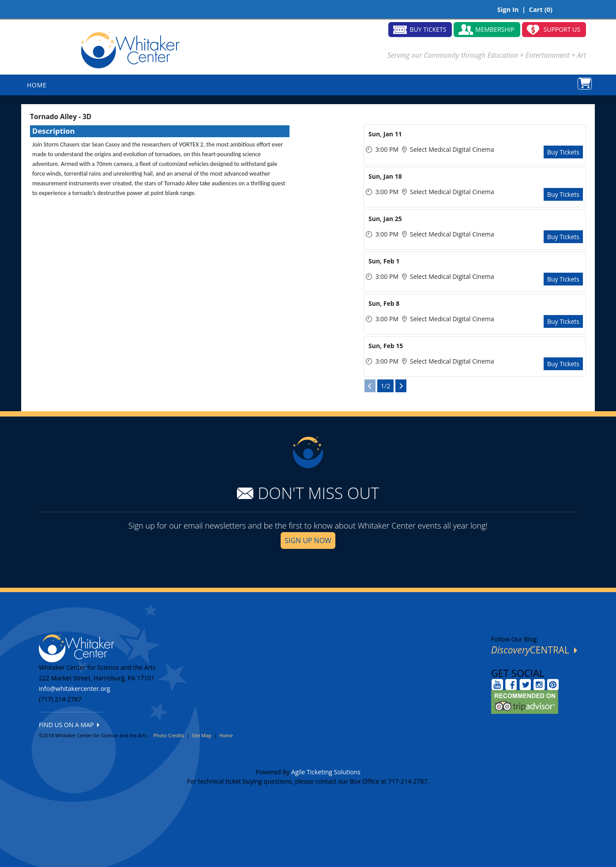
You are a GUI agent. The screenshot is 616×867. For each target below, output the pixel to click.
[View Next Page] (401, 386)
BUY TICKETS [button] (428, 29)
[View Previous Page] (370, 386)
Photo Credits (169, 735)
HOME (37, 85)
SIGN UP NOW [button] (308, 540)
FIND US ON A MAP (69, 725)
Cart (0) (541, 9)
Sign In (508, 9)
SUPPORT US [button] (562, 29)
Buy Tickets (563, 152)
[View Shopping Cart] (585, 84)
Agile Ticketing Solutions (326, 772)
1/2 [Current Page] (385, 386)
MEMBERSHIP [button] (495, 29)
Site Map (202, 735)
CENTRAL (534, 650)
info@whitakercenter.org (75, 689)
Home (226, 735)
